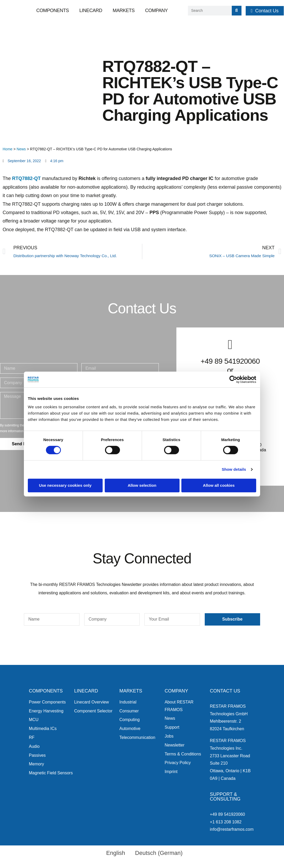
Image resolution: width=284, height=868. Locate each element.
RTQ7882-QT (26, 178)
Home (7, 149)
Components (52, 10)
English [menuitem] (115, 853)
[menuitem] (113, 853)
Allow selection (142, 485)
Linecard (91, 10)
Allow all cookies (219, 485)
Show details (234, 469)
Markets (124, 10)
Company (156, 10)
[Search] (237, 11)
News (21, 149)
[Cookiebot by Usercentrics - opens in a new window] (233, 379)
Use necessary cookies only (65, 485)
